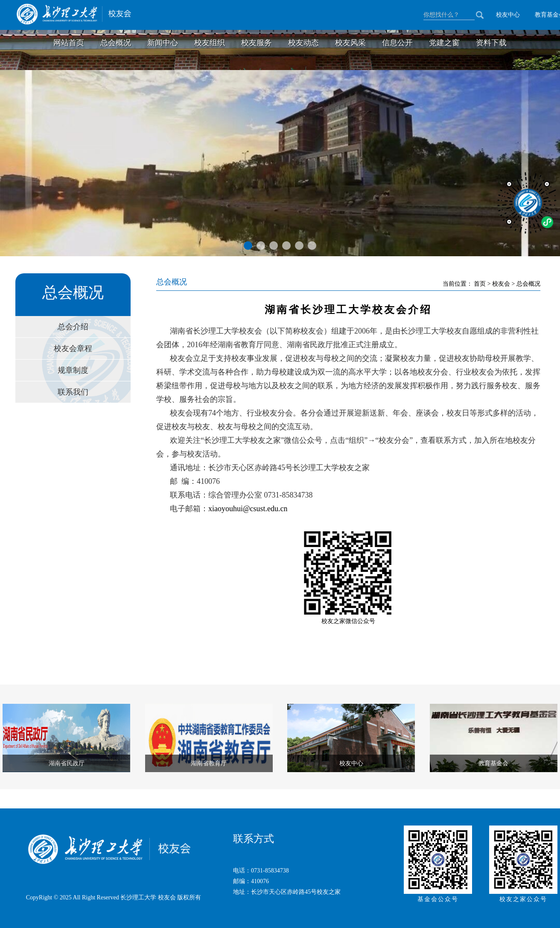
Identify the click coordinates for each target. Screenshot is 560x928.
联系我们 (73, 392)
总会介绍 (73, 327)
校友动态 (303, 43)
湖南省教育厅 (209, 763)
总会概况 (116, 43)
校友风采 (350, 43)
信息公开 (397, 43)
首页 (481, 284)
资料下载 (491, 43)
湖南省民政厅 (67, 763)
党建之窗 (444, 43)
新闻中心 (163, 43)
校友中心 (508, 15)
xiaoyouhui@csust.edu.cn (248, 509)
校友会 (502, 284)
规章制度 (73, 370)
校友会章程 (73, 348)
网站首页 (69, 43)
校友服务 (257, 43)
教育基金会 (493, 763)
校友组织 (210, 43)
